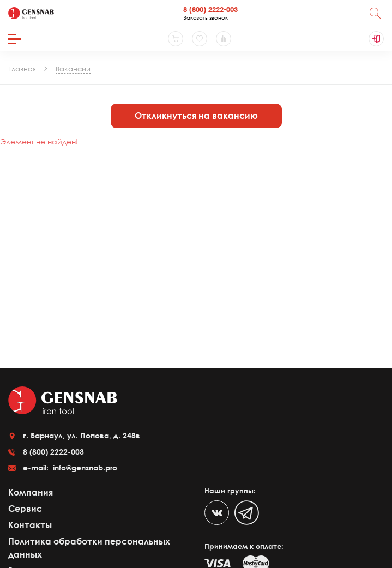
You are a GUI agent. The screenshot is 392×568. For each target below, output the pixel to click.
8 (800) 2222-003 (210, 9)
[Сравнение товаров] (224, 39)
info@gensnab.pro (84, 467)
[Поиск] (375, 13)
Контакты (30, 525)
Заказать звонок (206, 17)
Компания (31, 492)
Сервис (25, 509)
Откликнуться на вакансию (196, 116)
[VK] (217, 513)
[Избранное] (200, 39)
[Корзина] (176, 39)
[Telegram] (247, 513)
